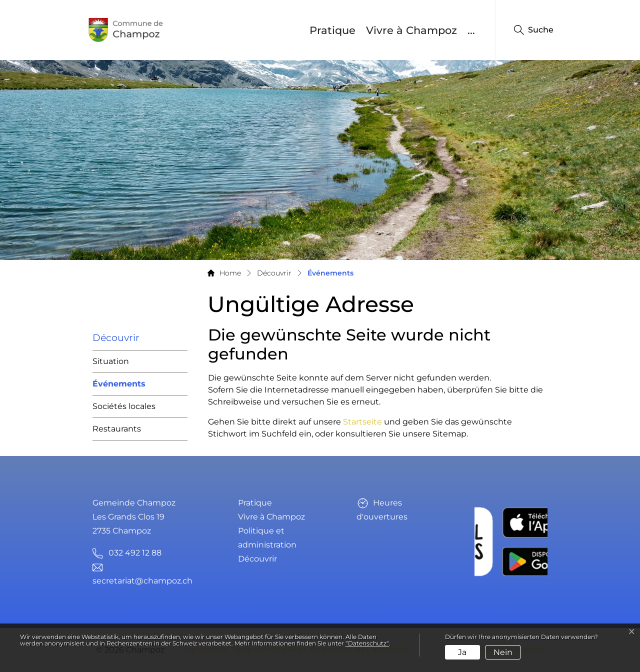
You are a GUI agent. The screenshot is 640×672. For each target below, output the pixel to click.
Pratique (332, 30)
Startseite (362, 422)
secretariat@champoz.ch (142, 581)
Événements (119, 387)
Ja (462, 652)
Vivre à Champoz (411, 30)
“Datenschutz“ (367, 643)
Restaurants (117, 429)
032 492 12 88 (135, 553)
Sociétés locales (124, 406)
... (471, 30)
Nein (503, 652)
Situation (111, 361)
